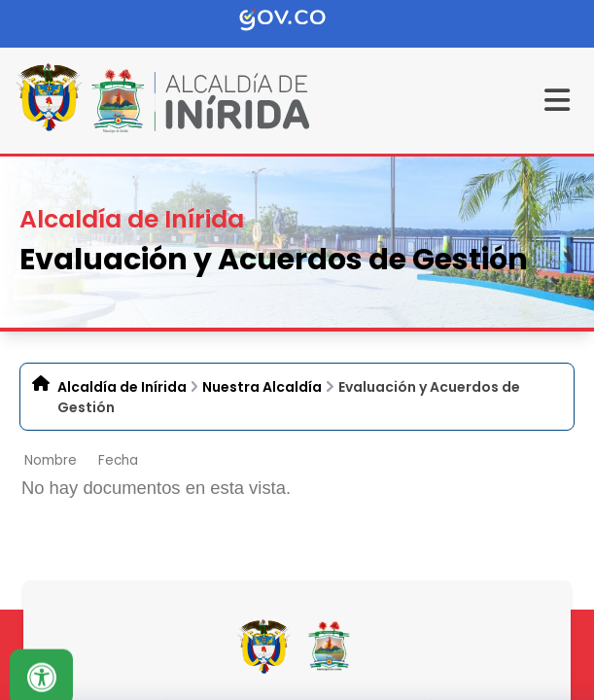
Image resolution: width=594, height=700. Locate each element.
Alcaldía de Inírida (122, 387)
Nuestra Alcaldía (262, 387)
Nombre (51, 460)
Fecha (118, 460)
